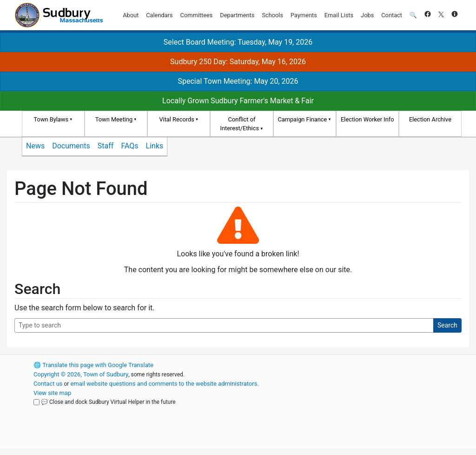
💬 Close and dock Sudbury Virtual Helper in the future (108, 402)
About (131, 15)
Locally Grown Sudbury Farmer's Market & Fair (238, 101)
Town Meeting (114, 119)
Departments (237, 15)
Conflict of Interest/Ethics (239, 124)
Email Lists (339, 15)
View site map (52, 393)
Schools (272, 15)
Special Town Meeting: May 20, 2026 (238, 81)
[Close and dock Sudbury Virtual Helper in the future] (36, 402)
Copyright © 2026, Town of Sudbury (81, 374)
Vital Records (176, 119)
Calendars (159, 15)
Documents (71, 146)
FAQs (129, 146)
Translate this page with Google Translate (93, 365)
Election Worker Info (367, 119)
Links (155, 146)
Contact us (48, 384)
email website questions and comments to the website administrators (164, 384)
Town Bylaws (51, 119)
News (35, 146)
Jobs (367, 15)
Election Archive (430, 119)
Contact (392, 15)
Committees (197, 15)
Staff (106, 146)
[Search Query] (224, 325)
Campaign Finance (302, 119)
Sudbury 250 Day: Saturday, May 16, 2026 (238, 62)
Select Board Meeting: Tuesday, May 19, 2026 (238, 42)
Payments (304, 15)
